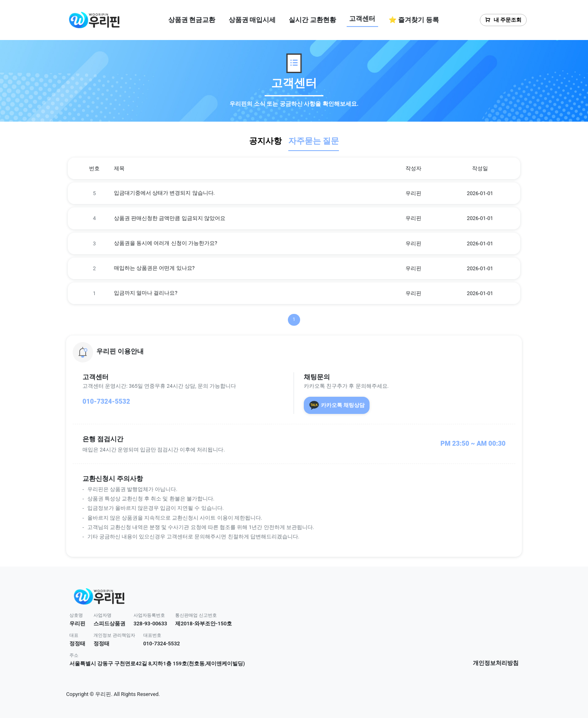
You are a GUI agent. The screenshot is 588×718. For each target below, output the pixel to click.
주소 (74, 655)
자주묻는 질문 (314, 141)
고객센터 (362, 19)
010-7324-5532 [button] (162, 644)
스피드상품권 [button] (109, 624)
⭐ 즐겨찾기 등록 (414, 20)
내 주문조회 (503, 20)
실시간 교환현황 (312, 20)
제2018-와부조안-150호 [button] (204, 624)
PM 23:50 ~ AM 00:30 (473, 443)
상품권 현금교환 (192, 20)
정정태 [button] (77, 644)
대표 (74, 635)
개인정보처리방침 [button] (496, 663)
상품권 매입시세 (252, 20)
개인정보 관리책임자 (114, 635)
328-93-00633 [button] (150, 624)
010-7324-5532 (106, 401)
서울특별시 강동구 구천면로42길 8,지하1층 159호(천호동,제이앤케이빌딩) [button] (157, 664)
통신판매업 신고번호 (196, 615)
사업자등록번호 (149, 615)
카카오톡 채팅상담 (337, 405)
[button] (294, 352)
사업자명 (102, 615)
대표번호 (152, 635)
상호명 (76, 615)
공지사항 (265, 141)
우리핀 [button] (77, 624)
